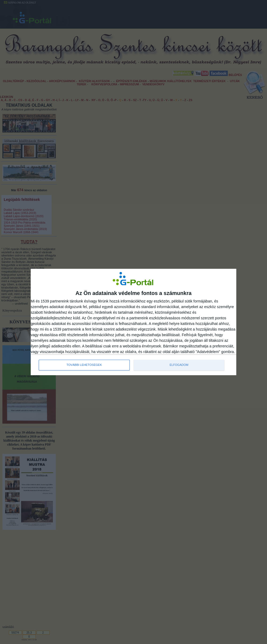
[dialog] (133, 322)
